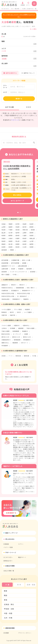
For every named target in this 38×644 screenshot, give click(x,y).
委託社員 (26, 357)
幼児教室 (33, 273)
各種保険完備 (20, 289)
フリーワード (5, 86)
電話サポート (22, 557)
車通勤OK (25, 332)
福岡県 (31, 245)
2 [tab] (20, 214)
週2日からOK (16, 338)
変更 (35, 44)
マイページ (15, 120)
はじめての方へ (8, 557)
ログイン (21, 544)
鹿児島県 (4, 251)
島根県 (10, 242)
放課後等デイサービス (8, 267)
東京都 (17, 231)
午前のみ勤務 (30, 329)
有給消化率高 (5, 300)
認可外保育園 (15, 264)
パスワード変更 (8, 547)
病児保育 (4, 273)
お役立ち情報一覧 (9, 571)
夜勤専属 (21, 329)
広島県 (24, 242)
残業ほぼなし (5, 344)
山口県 (31, 242)
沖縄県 (12, 251)
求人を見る (17, 196)
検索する (19, 99)
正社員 (3, 357)
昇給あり (14, 286)
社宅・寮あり (31, 289)
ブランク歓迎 (18, 311)
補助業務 (15, 344)
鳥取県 (3, 242)
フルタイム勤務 (6, 327)
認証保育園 (5, 264)
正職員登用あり (6, 341)
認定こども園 (26, 261)
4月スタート (24, 344)
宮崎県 (31, 248)
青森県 (10, 225)
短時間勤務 (16, 332)
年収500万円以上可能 (8, 297)
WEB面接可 (5, 347)
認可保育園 (5, 261)
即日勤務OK (27, 341)
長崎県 (10, 248)
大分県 (24, 248)
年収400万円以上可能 (24, 295)
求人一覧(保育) (15, 9)
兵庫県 (17, 240)
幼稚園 (24, 264)
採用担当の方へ (8, 561)
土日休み (4, 329)
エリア (5, 92)
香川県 (10, 245)
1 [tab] (18, 214)
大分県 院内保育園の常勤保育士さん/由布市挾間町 (17, 168)
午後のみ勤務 (5, 332)
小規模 (26, 335)
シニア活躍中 (28, 313)
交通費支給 (5, 292)
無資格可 (4, 313)
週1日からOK (5, 338)
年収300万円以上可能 (8, 295)
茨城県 (17, 228)
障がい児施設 (5, 276)
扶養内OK (17, 327)
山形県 (3, 228)
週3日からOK (27, 338)
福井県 (17, 234)
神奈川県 (25, 231)
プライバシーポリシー (25, 633)
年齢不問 (12, 316)
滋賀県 (31, 237)
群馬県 (31, 228)
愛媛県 (17, 245)
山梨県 (24, 234)
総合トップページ (11, 533)
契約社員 (18, 357)
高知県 (24, 245)
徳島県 (3, 245)
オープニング (17, 335)
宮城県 (24, 225)
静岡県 (10, 237)
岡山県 (17, 242)
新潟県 (33, 231)
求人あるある (5, 9)
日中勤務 (12, 329)
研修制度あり (16, 300)
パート (10, 357)
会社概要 (6, 633)
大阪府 (10, 240)
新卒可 (12, 313)
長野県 (31, 234)
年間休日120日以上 (7, 289)
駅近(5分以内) (6, 335)
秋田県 (31, 225)
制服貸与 (26, 300)
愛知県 (17, 237)
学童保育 (21, 270)
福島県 (10, 228)
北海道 (3, 225)
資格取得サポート (27, 292)
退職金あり (5, 286)
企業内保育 (5, 270)
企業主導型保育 (22, 267)
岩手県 (17, 225)
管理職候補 (17, 341)
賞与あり (22, 286)
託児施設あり (15, 292)
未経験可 (27, 311)
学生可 (19, 313)
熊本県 (17, 248)
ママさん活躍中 (6, 311)
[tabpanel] (17, 183)
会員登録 (6, 544)
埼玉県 (3, 231)
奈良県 (24, 240)
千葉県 (10, 231)
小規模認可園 (15, 261)
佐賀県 (3, 248)
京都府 (3, 240)
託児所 (13, 270)
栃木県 (24, 228)
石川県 (10, 234)
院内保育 (29, 270)
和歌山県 (32, 240)
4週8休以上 (26, 327)
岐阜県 (3, 237)
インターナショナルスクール (18, 273)
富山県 (3, 234)
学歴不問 (4, 316)
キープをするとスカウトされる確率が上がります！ (19, 16)
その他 (14, 276)
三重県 (24, 237)
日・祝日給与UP (22, 297)
